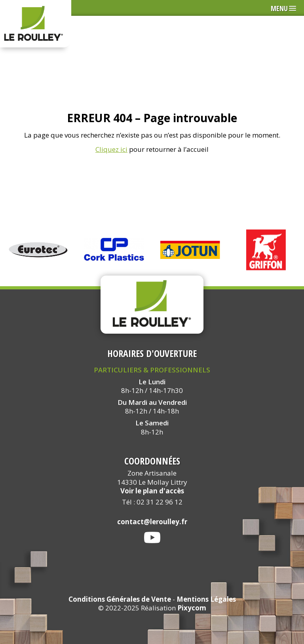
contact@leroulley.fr (152, 522)
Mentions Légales (206, 599)
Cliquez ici (111, 149)
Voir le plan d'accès (152, 491)
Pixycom (192, 608)
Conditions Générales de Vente (120, 599)
